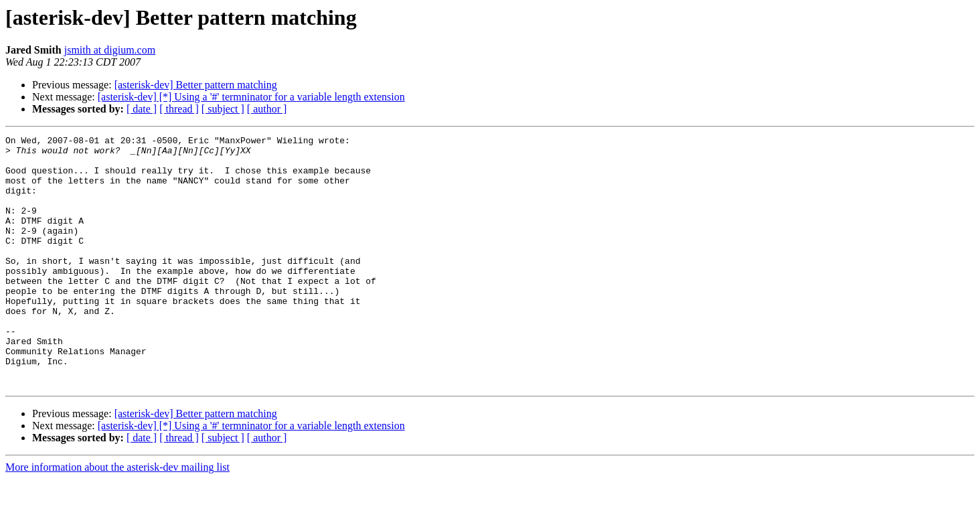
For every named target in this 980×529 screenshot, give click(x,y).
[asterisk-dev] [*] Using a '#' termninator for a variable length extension (251, 97)
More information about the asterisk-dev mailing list (117, 517)
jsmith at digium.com (110, 50)
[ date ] (142, 109)
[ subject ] (223, 109)
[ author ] (267, 109)
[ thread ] (179, 109)
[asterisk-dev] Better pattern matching (196, 85)
